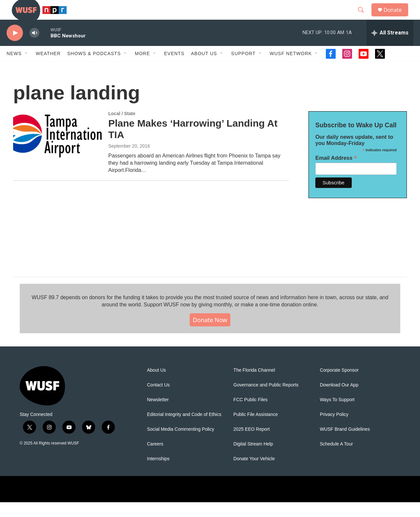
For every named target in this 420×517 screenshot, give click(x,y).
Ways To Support (337, 414)
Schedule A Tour (336, 459)
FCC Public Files (250, 414)
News (14, 68)
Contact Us (158, 400)
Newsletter (158, 414)
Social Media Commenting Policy (181, 444)
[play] (15, 48)
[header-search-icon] (364, 17)
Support (243, 68)
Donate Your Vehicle (254, 474)
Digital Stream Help (253, 459)
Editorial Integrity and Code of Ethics (184, 429)
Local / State (122, 128)
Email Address (336, 173)
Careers (155, 459)
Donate (397, 17)
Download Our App (339, 400)
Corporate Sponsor (339, 385)
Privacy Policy (334, 429)
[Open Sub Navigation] (27, 68)
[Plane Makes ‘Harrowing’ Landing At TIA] (57, 151)
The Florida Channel (254, 385)
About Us (157, 385)
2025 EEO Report (252, 444)
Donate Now (210, 335)
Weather (48, 68)
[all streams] (390, 48)
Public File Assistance (255, 429)
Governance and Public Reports (266, 400)
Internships (158, 474)
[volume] (34, 48)
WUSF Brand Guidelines (345, 444)
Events (174, 68)
